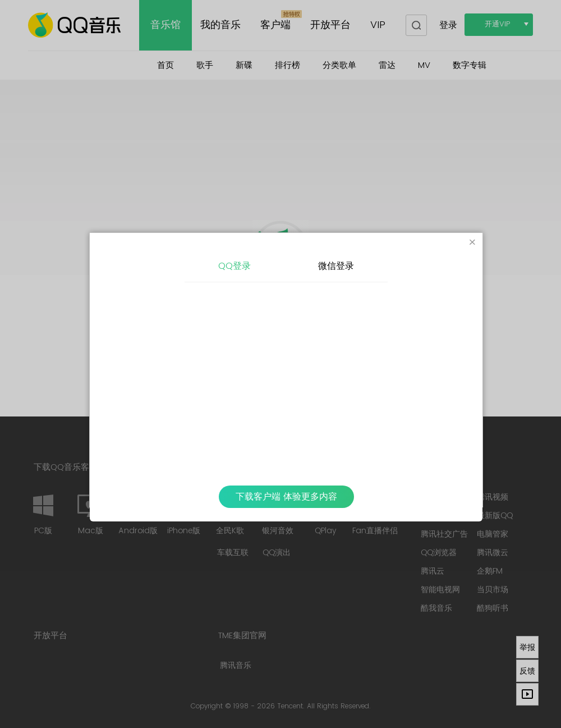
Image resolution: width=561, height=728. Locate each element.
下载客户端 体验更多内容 (286, 497)
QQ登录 (234, 266)
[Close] (472, 243)
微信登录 (336, 266)
